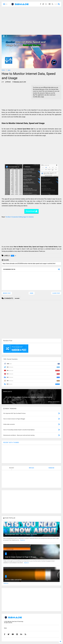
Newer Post (7, 293)
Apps (9, 70)
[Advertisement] (31, 21)
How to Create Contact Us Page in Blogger (21, 557)
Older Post (56, 293)
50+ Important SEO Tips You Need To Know (21, 534)
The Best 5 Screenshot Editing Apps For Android (19, 217)
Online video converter (13, 580)
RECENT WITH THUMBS (11, 442)
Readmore (23, 540)
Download (32, 211)
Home (3, 70)
